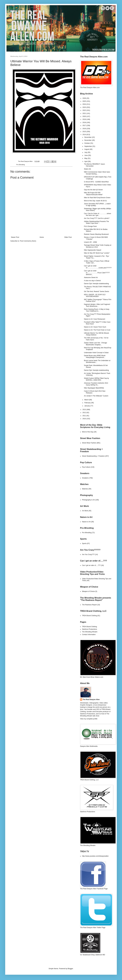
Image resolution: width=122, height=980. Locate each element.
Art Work (85, 511)
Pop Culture (86, 467)
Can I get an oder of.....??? (91, 565)
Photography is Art (88, 500)
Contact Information (89, 635)
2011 (84, 416)
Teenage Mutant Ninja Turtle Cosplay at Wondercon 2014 (98, 246)
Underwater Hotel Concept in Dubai (96, 353)
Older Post (68, 237)
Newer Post (15, 237)
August (87, 149)
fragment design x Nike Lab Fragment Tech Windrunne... (97, 305)
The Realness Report (89, 605)
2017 (84, 125)
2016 (84, 129)
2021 (84, 113)
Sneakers (85, 478)
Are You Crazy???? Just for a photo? (97, 218)
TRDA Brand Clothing (89, 616)
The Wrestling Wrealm (90, 632)
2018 (84, 122)
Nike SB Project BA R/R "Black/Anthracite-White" (93, 194)
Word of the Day (88, 432)
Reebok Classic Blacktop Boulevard (96, 234)
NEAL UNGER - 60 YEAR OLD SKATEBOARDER (95, 296)
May (86, 158)
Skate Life (87, 169)
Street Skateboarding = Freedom (93, 456)
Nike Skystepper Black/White (94, 388)
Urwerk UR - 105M (90, 242)
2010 (84, 419)
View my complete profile (89, 719)
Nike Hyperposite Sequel (93, 250)
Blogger (70, 969)
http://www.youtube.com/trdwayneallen (95, 856)
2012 (84, 413)
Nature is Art (86, 522)
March (87, 400)
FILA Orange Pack (90, 226)
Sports (84, 543)
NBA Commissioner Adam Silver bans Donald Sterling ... (97, 173)
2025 (84, 101)
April (86, 161)
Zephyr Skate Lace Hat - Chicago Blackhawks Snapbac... (95, 344)
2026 (84, 98)
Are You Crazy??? (88, 554)
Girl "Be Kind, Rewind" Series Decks (96, 291)
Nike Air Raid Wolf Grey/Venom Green (97, 198)
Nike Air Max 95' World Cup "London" (97, 253)
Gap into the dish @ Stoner (93, 190)
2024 (84, 104)
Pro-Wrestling (21, 165)
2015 (84, 132)
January (87, 406)
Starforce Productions (89, 629)
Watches (85, 489)
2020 (84, 116)
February (88, 403)
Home (42, 237)
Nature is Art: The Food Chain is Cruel (97, 330)
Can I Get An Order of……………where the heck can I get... (98, 214)
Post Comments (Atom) (28, 241)
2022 (84, 110)
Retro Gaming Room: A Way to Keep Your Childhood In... (97, 310)
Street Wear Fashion (89, 443)
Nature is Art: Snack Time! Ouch (95, 327)
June (86, 155)
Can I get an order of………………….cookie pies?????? (98, 267)
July (86, 152)
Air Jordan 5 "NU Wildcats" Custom (96, 396)
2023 (84, 107)
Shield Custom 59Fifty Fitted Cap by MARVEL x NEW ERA (96, 379)
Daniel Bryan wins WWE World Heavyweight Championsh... (95, 356)
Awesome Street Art (91, 278)
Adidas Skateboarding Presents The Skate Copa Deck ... (96, 222)
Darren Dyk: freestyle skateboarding (96, 284)
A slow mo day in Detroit (92, 281)
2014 (84, 135)
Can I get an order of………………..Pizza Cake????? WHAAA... (97, 273)
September (88, 146)
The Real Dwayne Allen (91, 700)
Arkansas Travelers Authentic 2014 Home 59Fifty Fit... (96, 384)
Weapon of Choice (88, 591)
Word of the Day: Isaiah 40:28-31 (95, 201)
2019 (84, 119)
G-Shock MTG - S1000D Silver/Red (96, 182)
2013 (84, 410)
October (87, 143)
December (88, 137)
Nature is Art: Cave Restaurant (95, 319)
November (88, 140)
